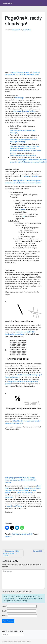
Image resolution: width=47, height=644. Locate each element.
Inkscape (35, 176)
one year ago (19, 98)
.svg (24, 217)
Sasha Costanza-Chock (20, 490)
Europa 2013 (38, 551)
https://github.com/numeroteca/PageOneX (32, 162)
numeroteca (8, 3)
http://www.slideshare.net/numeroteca (23, 155)
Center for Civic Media (24, 493)
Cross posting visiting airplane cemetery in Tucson (11, 553)
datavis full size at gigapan (20, 72)
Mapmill (9, 506)
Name (4, 606)
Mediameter (9, 497)
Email (4, 611)
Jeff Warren (18, 506)
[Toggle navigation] (41, 3)
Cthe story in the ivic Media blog (24, 111)
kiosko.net (22, 210)
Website (5, 616)
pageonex (8, 536)
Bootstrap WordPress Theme (22, 642)
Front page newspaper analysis (22, 534)
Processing (25, 176)
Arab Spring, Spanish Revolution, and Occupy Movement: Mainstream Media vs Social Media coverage (21, 480)
